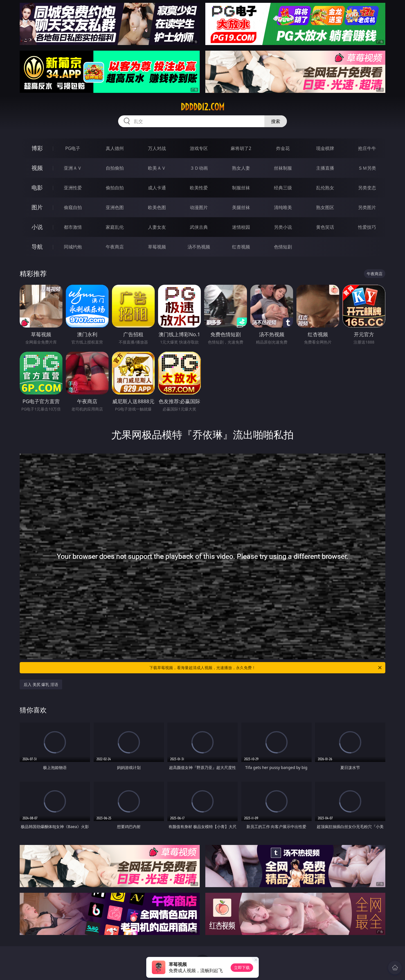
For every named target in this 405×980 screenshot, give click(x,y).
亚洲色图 (115, 207)
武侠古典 (199, 227)
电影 (37, 188)
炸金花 (283, 148)
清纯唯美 (283, 207)
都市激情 (73, 227)
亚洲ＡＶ (73, 168)
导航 (37, 247)
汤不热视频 (199, 247)
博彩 (37, 148)
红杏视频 (241, 247)
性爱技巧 (367, 227)
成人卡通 (157, 188)
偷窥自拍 (73, 207)
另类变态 (367, 188)
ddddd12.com (202, 107)
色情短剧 (283, 247)
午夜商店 (115, 247)
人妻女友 (157, 227)
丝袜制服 (283, 168)
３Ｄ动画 (199, 168)
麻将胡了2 (241, 148)
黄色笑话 (325, 227)
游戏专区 (199, 148)
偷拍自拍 (115, 188)
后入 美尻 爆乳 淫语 (41, 684)
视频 (37, 168)
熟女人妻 (241, 168)
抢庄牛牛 (367, 148)
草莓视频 (157, 247)
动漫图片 (199, 207)
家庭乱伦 (115, 227)
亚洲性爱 (73, 188)
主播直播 (325, 168)
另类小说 (283, 227)
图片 (37, 207)
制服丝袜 (241, 188)
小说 (37, 227)
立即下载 (242, 967)
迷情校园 (241, 227)
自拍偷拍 (115, 168)
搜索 (276, 121)
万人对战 (157, 148)
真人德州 (115, 148)
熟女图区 (325, 207)
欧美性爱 (199, 188)
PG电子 (73, 148)
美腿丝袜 (241, 207)
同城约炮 (73, 247)
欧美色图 (157, 207)
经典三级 (283, 188)
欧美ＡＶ (157, 168)
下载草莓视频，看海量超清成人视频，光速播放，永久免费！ (266, 668)
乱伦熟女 (325, 188)
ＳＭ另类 (367, 168)
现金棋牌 (325, 148)
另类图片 (367, 207)
